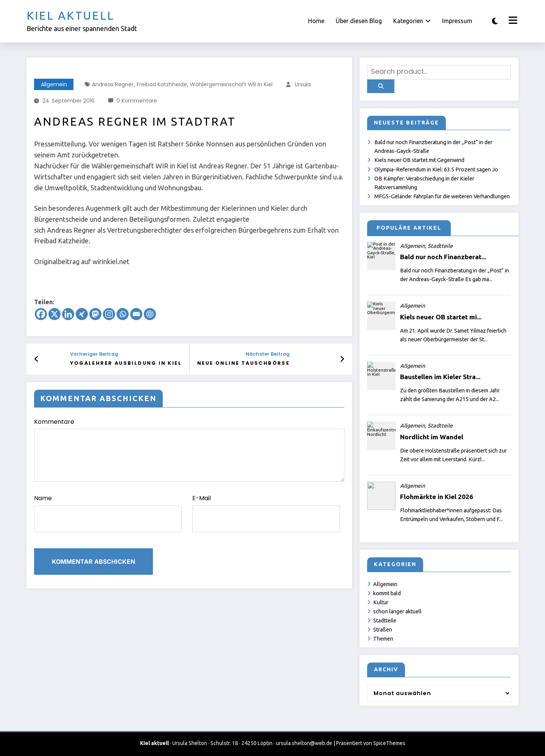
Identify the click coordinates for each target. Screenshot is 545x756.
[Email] (136, 314)
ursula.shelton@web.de (304, 743)
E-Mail (266, 513)
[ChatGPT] (150, 314)
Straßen (383, 630)
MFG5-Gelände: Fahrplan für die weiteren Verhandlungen (442, 196)
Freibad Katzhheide (162, 84)
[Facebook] (41, 314)
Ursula (303, 84)
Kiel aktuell (70, 16)
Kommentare (189, 450)
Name (108, 513)
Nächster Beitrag (268, 354)
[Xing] (82, 314)
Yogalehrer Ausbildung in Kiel (126, 363)
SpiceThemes (389, 743)
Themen (383, 639)
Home (316, 21)
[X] (54, 314)
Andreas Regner (113, 84)
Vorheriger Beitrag (94, 354)
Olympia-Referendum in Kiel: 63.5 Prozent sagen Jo (436, 170)
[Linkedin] (68, 314)
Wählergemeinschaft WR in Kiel (231, 84)
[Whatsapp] (123, 314)
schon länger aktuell (397, 611)
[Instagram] (109, 314)
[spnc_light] (495, 21)
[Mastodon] (95, 314)
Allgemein (54, 84)
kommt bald (387, 593)
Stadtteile (385, 621)
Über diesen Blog (359, 21)
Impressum (457, 21)
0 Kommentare (137, 101)
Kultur (381, 602)
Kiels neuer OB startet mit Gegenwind (419, 160)
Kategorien (412, 21)
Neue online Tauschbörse (243, 363)
